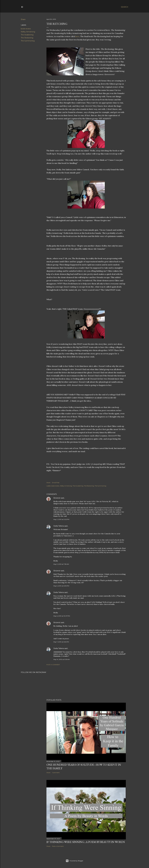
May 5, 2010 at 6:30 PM (61, 586)
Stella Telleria (59, 526)
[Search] (125, 7)
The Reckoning (27, 38)
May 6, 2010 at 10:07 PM (62, 616)
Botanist (57, 498)
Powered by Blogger (74, 861)
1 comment (56, 773)
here (77, 36)
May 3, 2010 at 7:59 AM (61, 564)
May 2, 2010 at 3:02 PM (61, 519)
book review (26, 29)
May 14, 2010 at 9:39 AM (62, 659)
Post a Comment (53, 665)
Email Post (56, 483)
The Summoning (28, 41)
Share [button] (23, 19)
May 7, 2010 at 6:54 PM (61, 642)
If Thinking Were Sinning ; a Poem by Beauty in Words (86, 842)
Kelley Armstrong (28, 32)
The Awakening (27, 35)
